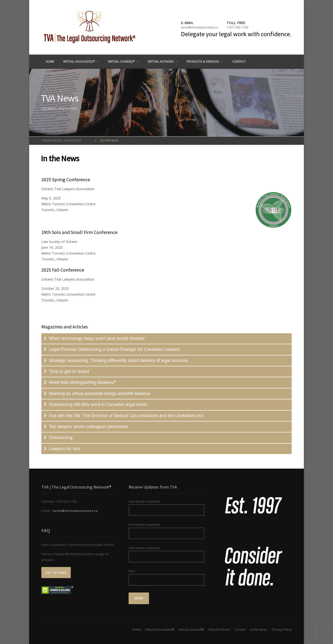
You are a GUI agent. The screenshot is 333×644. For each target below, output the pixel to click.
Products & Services (203, 61)
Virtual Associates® (79, 61)
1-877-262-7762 (237, 27)
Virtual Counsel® (121, 61)
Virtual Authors (161, 61)
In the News (259, 629)
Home (50, 61)
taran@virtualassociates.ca (200, 27)
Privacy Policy (282, 629)
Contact (239, 61)
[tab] (166, 339)
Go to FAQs (56, 573)
